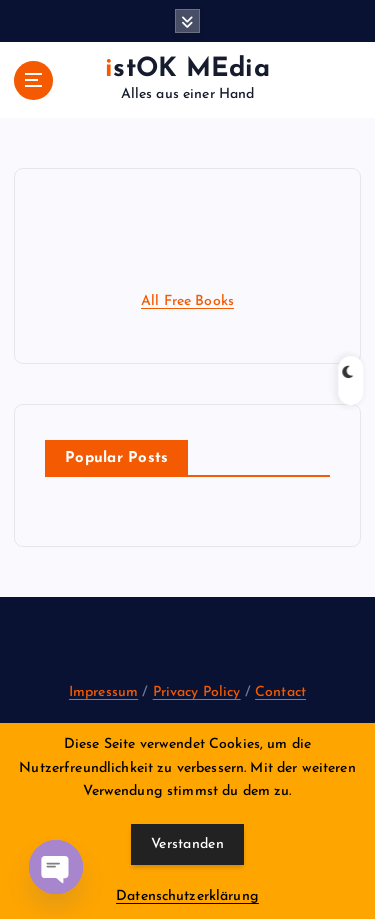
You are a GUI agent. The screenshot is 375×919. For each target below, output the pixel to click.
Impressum (103, 692)
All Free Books (187, 301)
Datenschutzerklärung (187, 896)
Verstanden (187, 844)
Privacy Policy (197, 692)
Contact (280, 692)
